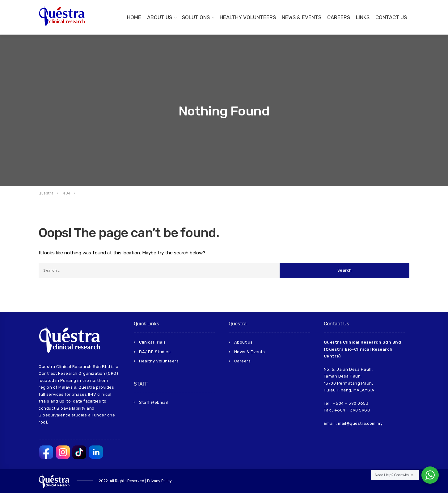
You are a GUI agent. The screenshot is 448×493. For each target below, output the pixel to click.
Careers (339, 17)
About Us (160, 17)
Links (363, 17)
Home (134, 17)
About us (243, 342)
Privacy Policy (159, 481)
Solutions (196, 17)
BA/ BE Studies (155, 352)
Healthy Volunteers (248, 17)
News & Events (302, 17)
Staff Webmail (154, 402)
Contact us (391, 17)
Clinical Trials (152, 342)
